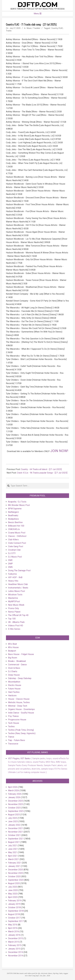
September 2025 (16, 811)
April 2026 (13, 787)
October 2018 (14, 907)
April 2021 (13, 856)
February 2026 (15, 794)
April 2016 (13, 928)
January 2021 (14, 866)
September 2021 (16, 839)
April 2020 (13, 897)
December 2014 (16, 952)
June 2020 (13, 890)
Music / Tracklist (33, 28)
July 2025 (13, 818)
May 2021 (13, 852)
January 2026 (14, 797)
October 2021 (14, 835)
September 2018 (16, 911)
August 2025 (14, 815)
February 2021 (15, 863)
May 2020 (13, 894)
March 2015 (14, 942)
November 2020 (16, 873)
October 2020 (14, 876)
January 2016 (14, 935)
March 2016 (14, 932)
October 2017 (14, 918)
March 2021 (14, 859)
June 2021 (13, 849)
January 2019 (14, 904)
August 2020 (14, 883)
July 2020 (13, 887)
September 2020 (16, 880)
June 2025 (13, 821)
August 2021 (14, 842)
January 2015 (14, 949)
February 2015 (15, 945)
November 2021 (16, 832)
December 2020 (16, 870)
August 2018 (14, 914)
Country (55, 28)
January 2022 (14, 825)
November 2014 (16, 956)
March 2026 (14, 790)
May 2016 (13, 925)
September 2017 (16, 921)
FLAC (61, 28)
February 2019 (15, 901)
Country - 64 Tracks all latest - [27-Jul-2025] (41, 469)
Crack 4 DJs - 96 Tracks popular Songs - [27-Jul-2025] (42, 473)
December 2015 (16, 938)
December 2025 (16, 801)
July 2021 (13, 846)
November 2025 (16, 804)
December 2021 (16, 828)
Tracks (9, 31)
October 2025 (14, 808)
